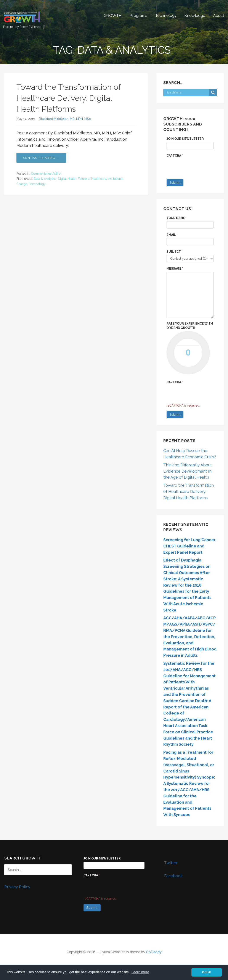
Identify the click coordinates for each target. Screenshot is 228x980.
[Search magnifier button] (213, 93)
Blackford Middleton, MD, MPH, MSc (65, 119)
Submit (175, 183)
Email (172, 235)
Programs (138, 15)
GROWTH (113, 15)
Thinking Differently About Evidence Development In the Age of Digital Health (188, 471)
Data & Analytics (45, 179)
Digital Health (67, 179)
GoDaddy (154, 952)
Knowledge (195, 15)
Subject (175, 252)
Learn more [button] (140, 972)
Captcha (175, 156)
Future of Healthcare (92, 179)
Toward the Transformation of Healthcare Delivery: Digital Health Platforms (69, 98)
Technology (166, 15)
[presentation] (116, 887)
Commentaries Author (46, 174)
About (219, 15)
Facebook (169, 874)
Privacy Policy (17, 887)
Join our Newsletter (185, 139)
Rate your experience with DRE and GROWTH (190, 326)
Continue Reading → (41, 158)
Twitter (167, 861)
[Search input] (187, 93)
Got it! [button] (207, 972)
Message (175, 269)
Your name (177, 218)
